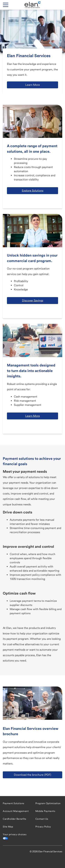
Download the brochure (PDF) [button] (32, 775)
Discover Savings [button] (33, 300)
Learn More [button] (33, 85)
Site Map (8, 827)
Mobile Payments (45, 811)
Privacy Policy (43, 827)
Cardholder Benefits (14, 819)
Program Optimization (48, 803)
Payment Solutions (14, 803)
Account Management (16, 811)
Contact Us (42, 819)
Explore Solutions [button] (33, 191)
